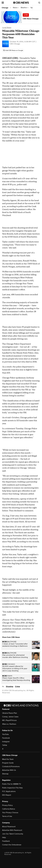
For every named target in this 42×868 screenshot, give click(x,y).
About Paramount (9, 827)
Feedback (6, 841)
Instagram (6, 742)
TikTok (5, 745)
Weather (24, 8)
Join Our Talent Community (13, 834)
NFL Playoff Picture (9, 720)
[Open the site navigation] (7, 3)
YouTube (5, 734)
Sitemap (5, 774)
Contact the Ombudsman (12, 845)
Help (4, 837)
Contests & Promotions (11, 767)
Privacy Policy (7, 805)
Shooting (10, 687)
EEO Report (7, 795)
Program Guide (8, 763)
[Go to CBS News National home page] (21, 3)
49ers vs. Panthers (9, 724)
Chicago (5, 8)
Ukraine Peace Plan (10, 713)
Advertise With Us (9, 770)
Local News (7, 28)
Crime (17, 687)
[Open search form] (39, 3)
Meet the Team (8, 759)
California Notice (9, 809)
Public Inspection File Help (12, 788)
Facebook (6, 738)
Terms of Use (7, 816)
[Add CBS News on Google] (13, 50)
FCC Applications (9, 791)
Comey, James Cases (10, 717)
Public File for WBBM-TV (12, 784)
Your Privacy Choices (10, 813)
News (16, 8)
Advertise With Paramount (12, 830)
